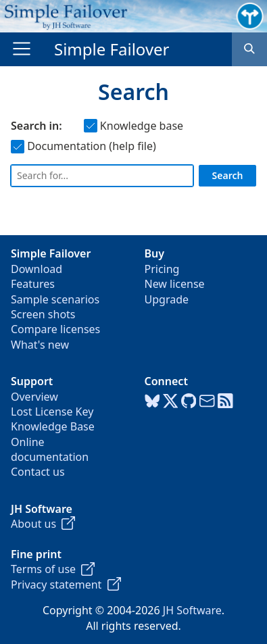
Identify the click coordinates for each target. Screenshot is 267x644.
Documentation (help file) (83, 146)
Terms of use (53, 569)
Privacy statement (66, 585)
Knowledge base (133, 126)
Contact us (38, 472)
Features (33, 284)
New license (175, 284)
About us (43, 524)
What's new (40, 345)
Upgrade (167, 299)
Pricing (162, 269)
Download (37, 269)
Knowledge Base (53, 426)
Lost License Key (52, 412)
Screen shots (43, 314)
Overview (34, 397)
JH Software (192, 610)
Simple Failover (112, 49)
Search (228, 175)
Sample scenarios (55, 299)
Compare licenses (55, 329)
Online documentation (50, 449)
